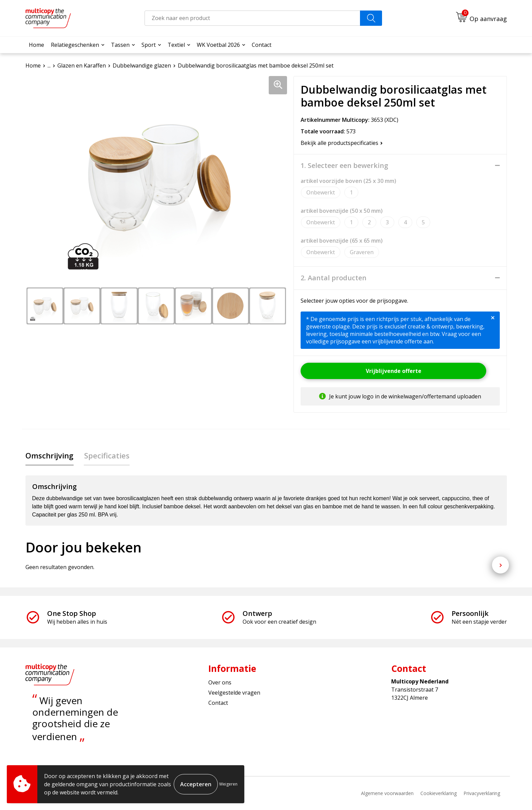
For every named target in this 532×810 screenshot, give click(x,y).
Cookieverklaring (439, 793)
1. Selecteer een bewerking (344, 166)
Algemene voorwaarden (387, 793)
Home (36, 45)
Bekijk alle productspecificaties (342, 143)
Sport (149, 45)
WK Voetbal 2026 (218, 45)
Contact (262, 45)
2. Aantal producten (334, 278)
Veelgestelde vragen (234, 693)
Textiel (176, 45)
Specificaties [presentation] (106, 455)
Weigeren (228, 784)
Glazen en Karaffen (82, 65)
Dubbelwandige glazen (142, 65)
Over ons (220, 682)
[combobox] (252, 18)
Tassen (120, 45)
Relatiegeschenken (75, 45)
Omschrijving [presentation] (49, 455)
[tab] (49, 456)
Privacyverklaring (482, 793)
